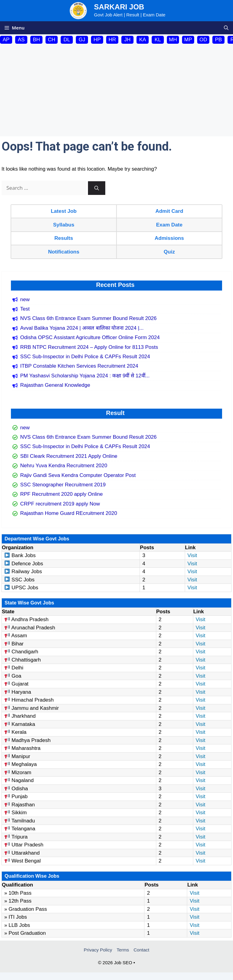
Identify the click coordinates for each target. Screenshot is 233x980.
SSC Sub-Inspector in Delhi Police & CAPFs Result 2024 (85, 357)
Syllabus (64, 225)
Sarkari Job (119, 7)
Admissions (169, 238)
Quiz (169, 252)
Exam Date (169, 225)
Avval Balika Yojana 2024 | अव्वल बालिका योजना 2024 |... (82, 328)
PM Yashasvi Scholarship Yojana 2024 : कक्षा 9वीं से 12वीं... (85, 376)
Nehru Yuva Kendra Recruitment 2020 (64, 466)
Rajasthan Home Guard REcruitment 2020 (69, 513)
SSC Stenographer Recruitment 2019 (63, 485)
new (25, 299)
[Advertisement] (116, 91)
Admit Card (169, 211)
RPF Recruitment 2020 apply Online (62, 494)
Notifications (64, 252)
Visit (192, 555)
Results (64, 238)
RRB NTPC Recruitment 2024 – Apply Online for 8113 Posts (89, 347)
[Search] (97, 188)
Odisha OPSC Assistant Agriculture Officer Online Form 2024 (90, 337)
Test (25, 309)
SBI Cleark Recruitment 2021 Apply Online (69, 456)
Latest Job (64, 211)
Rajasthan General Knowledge (55, 385)
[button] (226, 28)
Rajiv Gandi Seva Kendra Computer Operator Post (78, 475)
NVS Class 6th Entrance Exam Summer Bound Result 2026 (89, 318)
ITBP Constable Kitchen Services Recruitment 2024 (79, 366)
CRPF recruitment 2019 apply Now (60, 504)
